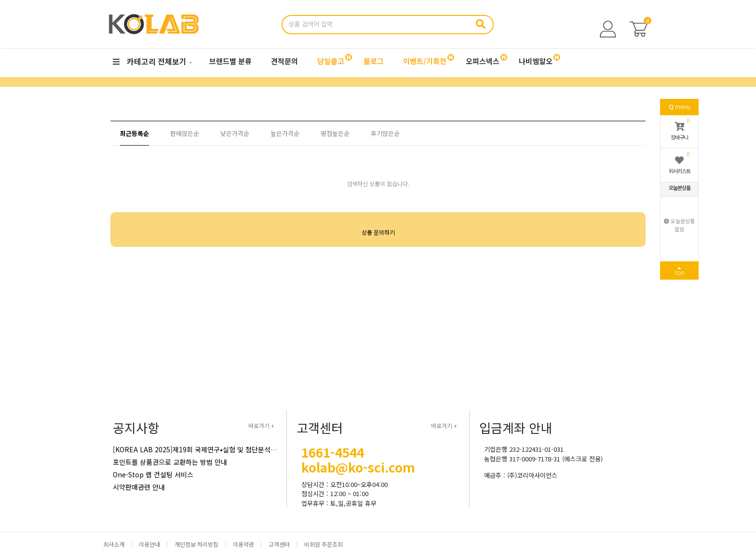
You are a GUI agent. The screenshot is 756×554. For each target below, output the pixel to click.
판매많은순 (185, 133)
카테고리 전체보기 (150, 61)
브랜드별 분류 (230, 61)
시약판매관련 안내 (139, 487)
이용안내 (149, 544)
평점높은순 (335, 133)
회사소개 (114, 544)
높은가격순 (285, 133)
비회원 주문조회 (324, 544)
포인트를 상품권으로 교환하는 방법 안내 (170, 462)
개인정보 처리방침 (196, 544)
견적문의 (284, 61)
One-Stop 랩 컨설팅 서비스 (153, 474)
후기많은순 (385, 133)
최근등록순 (135, 133)
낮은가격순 (235, 133)
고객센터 (279, 544)
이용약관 (243, 544)
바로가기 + (261, 426)
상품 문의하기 (378, 232)
